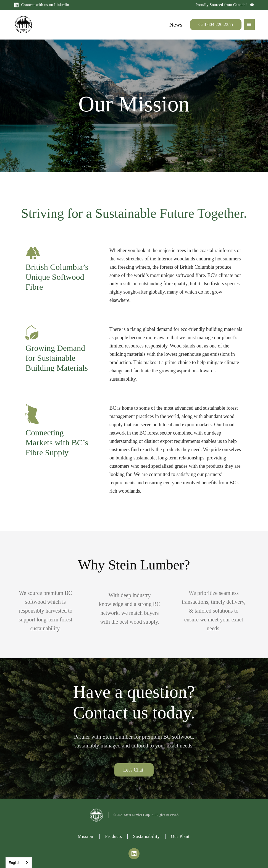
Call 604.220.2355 (216, 24)
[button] (249, 25)
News (176, 25)
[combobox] (19, 863)
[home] (24, 25)
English (15, 863)
